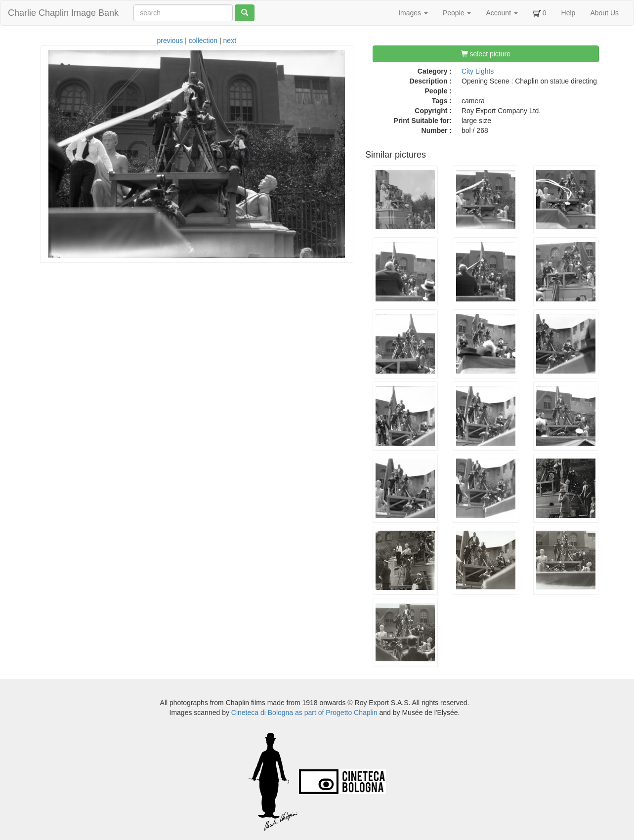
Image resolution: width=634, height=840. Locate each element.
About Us (604, 13)
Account (502, 13)
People (457, 13)
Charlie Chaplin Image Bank (63, 13)
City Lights (478, 71)
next (230, 41)
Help (569, 13)
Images (413, 13)
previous (170, 41)
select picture (486, 54)
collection (203, 41)
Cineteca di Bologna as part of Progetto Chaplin (304, 713)
